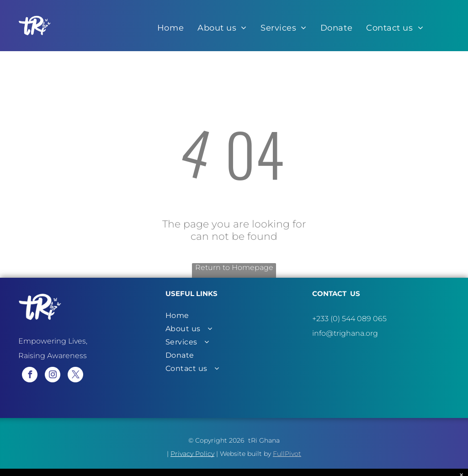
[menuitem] (170, 28)
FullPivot (287, 454)
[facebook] (30, 376)
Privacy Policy (192, 454)
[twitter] (75, 376)
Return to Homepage (234, 267)
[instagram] (53, 376)
